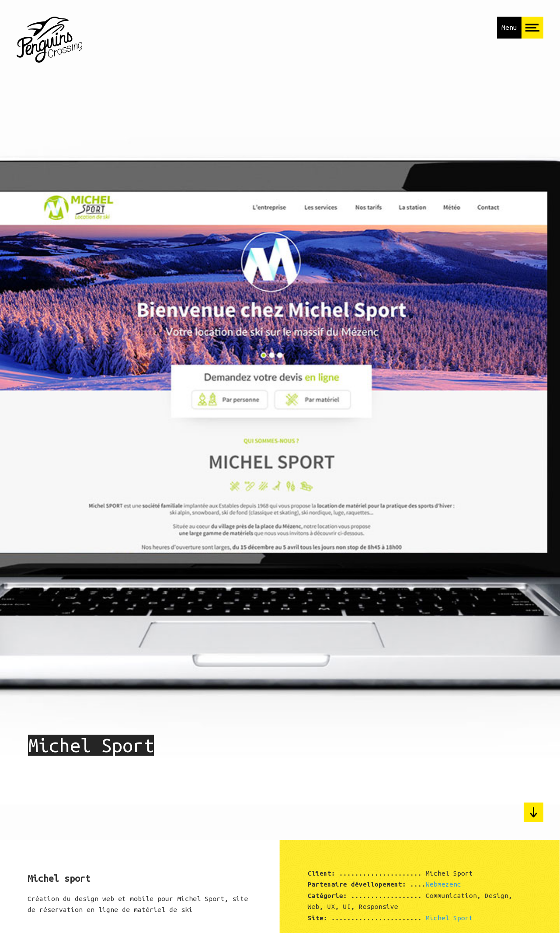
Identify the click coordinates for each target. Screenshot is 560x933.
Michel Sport (449, 918)
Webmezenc (443, 884)
